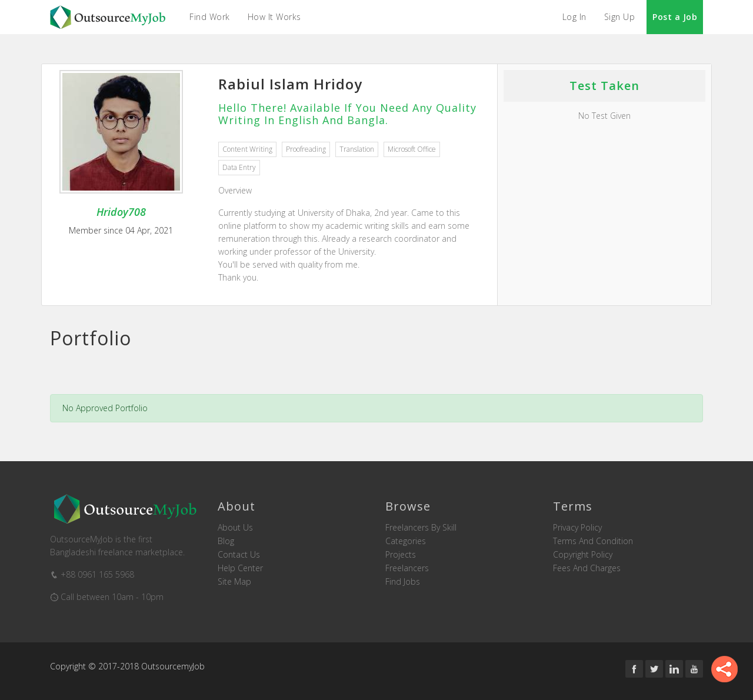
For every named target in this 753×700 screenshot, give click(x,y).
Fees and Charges (587, 568)
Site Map (234, 582)
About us (235, 528)
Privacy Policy (577, 528)
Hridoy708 (121, 212)
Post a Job (675, 17)
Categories (406, 541)
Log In (574, 17)
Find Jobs (403, 582)
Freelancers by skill (421, 528)
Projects (401, 555)
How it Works (274, 17)
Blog (226, 541)
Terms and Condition (593, 541)
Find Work (210, 17)
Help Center (240, 568)
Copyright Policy (583, 555)
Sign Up (620, 17)
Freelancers (407, 568)
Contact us (239, 555)
